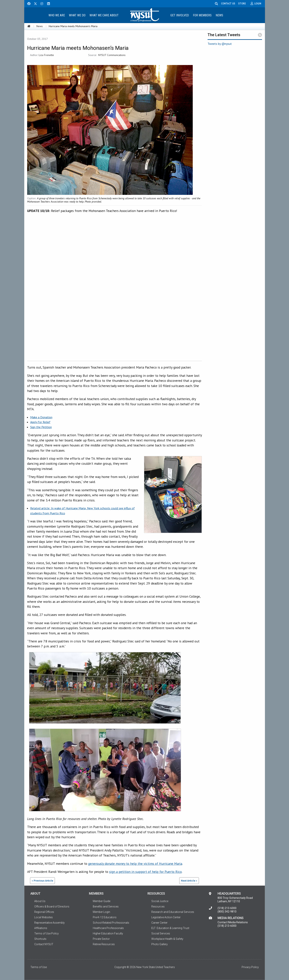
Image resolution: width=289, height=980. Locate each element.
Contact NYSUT (44, 944)
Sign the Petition (41, 427)
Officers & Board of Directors (52, 907)
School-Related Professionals (111, 923)
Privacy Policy (250, 967)
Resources (158, 907)
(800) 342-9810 (227, 912)
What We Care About (104, 15)
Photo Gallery (160, 944)
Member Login (101, 912)
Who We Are (57, 15)
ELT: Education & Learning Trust (170, 928)
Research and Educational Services (173, 912)
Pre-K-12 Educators (105, 917)
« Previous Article (42, 881)
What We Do (77, 15)
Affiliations (41, 928)
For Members (202, 15)
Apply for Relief (40, 422)
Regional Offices (44, 912)
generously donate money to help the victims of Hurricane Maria (135, 864)
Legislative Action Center (166, 917)
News (219, 15)
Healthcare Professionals (108, 928)
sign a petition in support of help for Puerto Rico (145, 872)
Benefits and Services (106, 907)
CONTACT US (229, 3)
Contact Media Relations (233, 922)
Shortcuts (40, 939)
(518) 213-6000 (227, 908)
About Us (40, 901)
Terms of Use (39, 967)
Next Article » (189, 881)
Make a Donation (41, 417)
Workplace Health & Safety (167, 939)
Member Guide (102, 901)
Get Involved (180, 15)
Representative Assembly (49, 923)
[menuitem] (57, 15)
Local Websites (44, 917)
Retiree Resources (104, 944)
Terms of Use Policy (46, 933)
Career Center (159, 923)
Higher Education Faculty (108, 933)
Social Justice (160, 901)
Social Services (161, 933)
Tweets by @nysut (220, 44)
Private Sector (101, 939)
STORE (243, 3)
